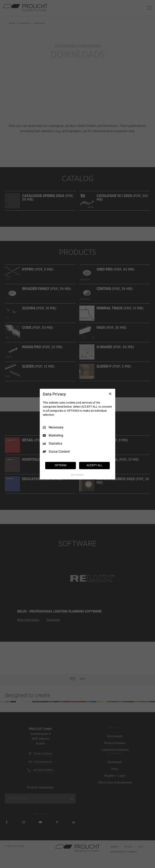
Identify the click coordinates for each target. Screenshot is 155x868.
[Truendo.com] (77, 475)
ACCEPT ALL (95, 465)
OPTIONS (61, 465)
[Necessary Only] (110, 394)
